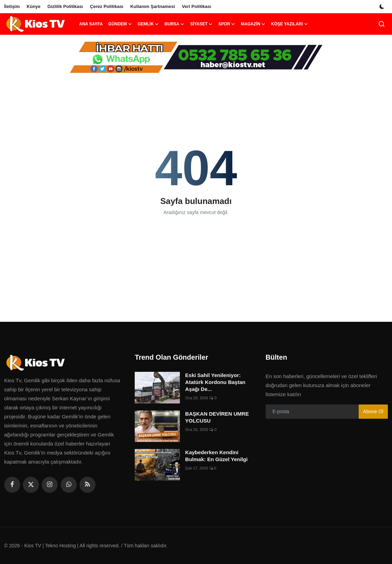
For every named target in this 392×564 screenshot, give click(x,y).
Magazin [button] (253, 24)
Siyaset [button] (201, 24)
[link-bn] (196, 57)
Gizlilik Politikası (65, 6)
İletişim (12, 6)
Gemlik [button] (148, 24)
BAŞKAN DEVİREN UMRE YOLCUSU (217, 417)
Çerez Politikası (107, 6)
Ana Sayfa (91, 24)
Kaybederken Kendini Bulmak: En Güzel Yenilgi (216, 456)
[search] (382, 24)
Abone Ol (373, 411)
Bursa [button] (175, 24)
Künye (34, 6)
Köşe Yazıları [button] (290, 24)
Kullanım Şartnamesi (153, 6)
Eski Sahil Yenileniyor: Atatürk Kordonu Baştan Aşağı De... (215, 382)
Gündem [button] (120, 24)
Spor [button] (227, 24)
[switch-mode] (383, 7)
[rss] (87, 485)
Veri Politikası (197, 6)
